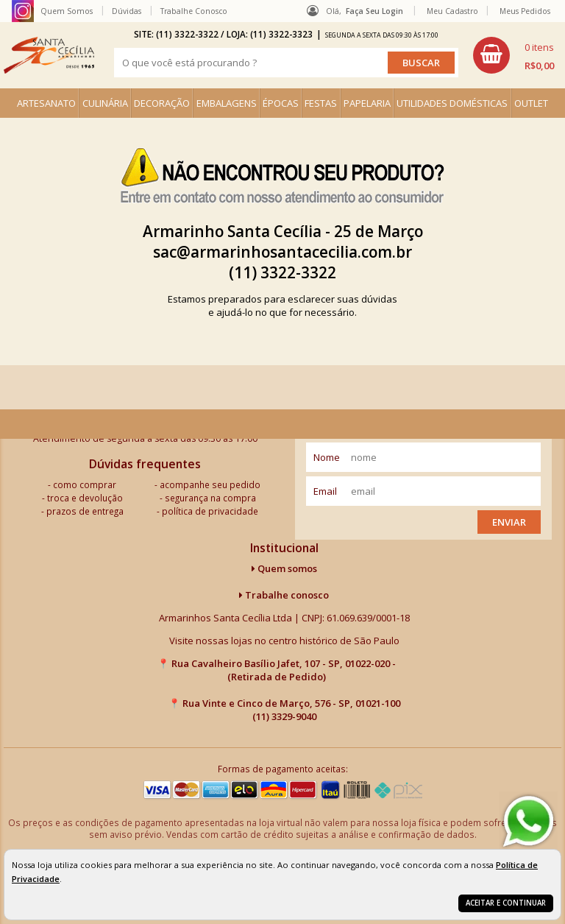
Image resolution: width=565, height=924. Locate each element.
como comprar (85, 484)
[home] (49, 55)
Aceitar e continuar (506, 903)
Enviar (509, 522)
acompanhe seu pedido (210, 484)
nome (327, 457)
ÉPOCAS (281, 103)
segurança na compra (210, 498)
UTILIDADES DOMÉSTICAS (452, 103)
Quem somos (284, 568)
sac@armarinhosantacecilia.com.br (282, 252)
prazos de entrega (85, 511)
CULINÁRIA (105, 103)
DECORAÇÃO (162, 103)
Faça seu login (374, 11)
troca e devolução (85, 498)
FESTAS (321, 103)
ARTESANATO (46, 103)
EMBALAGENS (227, 103)
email (325, 491)
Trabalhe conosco (284, 595)
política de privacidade (210, 511)
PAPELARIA (367, 103)
